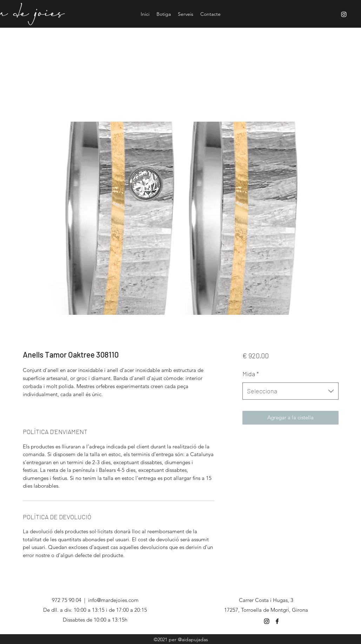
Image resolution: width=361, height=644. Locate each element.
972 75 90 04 (67, 600)
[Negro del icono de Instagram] (267, 621)
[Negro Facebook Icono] (277, 621)
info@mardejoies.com (113, 600)
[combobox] (290, 391)
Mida (251, 374)
